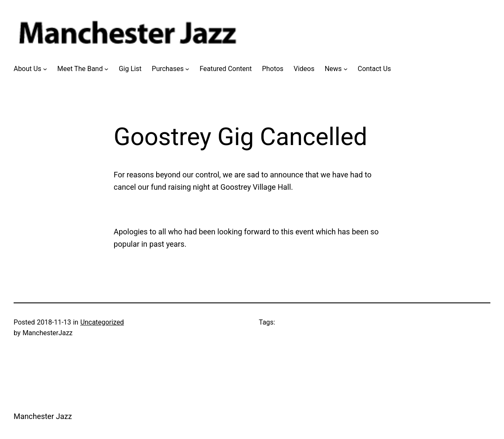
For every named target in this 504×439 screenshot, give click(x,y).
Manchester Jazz (43, 416)
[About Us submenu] (45, 69)
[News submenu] (346, 69)
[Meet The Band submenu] (106, 69)
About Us (27, 69)
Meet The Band (80, 69)
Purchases (168, 69)
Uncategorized (102, 322)
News (333, 69)
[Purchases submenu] (187, 69)
